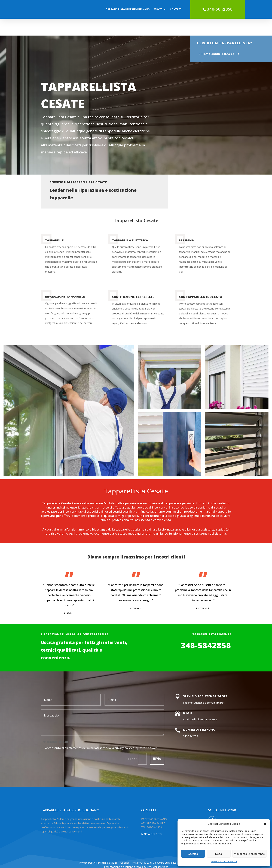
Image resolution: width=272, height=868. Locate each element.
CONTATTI (176, 9)
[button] (265, 824)
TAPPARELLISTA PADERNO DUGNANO (128, 9)
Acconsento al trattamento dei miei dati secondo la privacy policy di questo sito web (99, 731)
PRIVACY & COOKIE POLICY (224, 861)
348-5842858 (220, 9)
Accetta (193, 854)
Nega (219, 854)
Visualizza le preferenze (250, 854)
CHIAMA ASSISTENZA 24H (218, 37)
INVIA (157, 742)
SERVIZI (158, 9)
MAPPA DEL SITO (151, 817)
